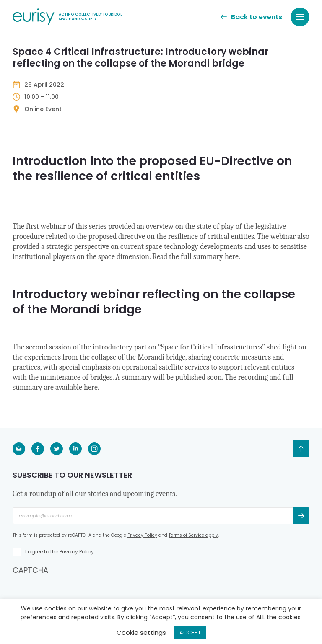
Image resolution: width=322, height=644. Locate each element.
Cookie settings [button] (141, 632)
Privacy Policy (142, 535)
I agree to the (60, 552)
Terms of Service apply (193, 535)
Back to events (251, 17)
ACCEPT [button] (190, 632)
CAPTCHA (30, 570)
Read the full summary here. (196, 257)
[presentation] (76, 592)
